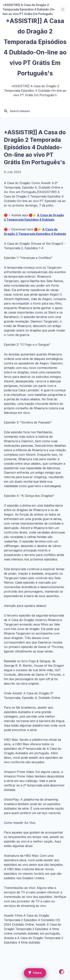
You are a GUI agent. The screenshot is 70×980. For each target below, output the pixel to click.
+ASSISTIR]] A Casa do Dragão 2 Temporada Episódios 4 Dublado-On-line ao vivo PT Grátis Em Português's (35, 147)
